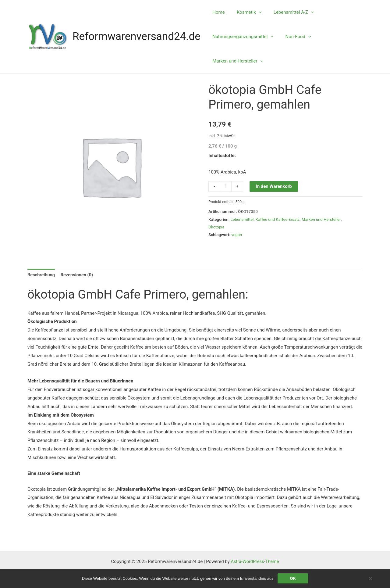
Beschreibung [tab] (42, 275)
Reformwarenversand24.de (136, 36)
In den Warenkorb (274, 186)
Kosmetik (245, 12)
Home (217, 12)
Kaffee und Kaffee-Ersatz (279, 219)
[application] (255, 12)
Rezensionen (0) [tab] (78, 275)
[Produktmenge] (226, 186)
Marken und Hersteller (236, 61)
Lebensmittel (243, 219)
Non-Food (294, 37)
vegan (237, 235)
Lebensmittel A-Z (287, 12)
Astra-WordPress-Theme (255, 561)
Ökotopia (217, 227)
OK (293, 578)
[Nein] (370, 579)
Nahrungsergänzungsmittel (242, 37)
